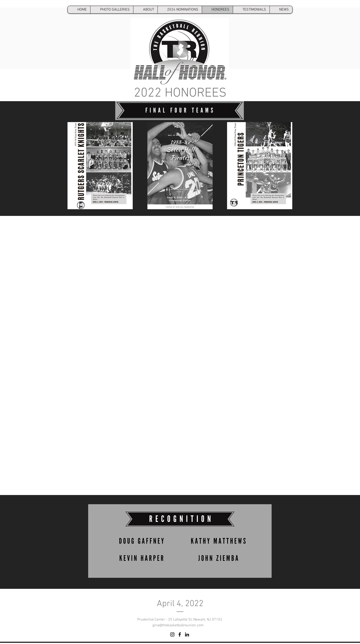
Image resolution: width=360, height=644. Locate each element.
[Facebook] (180, 634)
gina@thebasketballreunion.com (178, 625)
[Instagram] (172, 634)
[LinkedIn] (187, 634)
